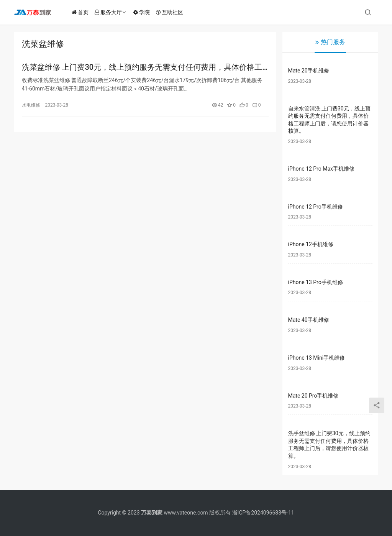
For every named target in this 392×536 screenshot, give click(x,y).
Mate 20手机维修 (309, 71)
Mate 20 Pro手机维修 (313, 396)
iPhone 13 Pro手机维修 (316, 282)
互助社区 (172, 12)
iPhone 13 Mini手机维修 (317, 358)
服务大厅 (111, 12)
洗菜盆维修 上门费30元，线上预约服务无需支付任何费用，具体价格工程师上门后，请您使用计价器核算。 (142, 68)
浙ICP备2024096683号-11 (263, 513)
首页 (82, 12)
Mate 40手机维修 (309, 320)
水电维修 (31, 105)
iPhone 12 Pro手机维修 (316, 207)
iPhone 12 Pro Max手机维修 (321, 169)
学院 (144, 12)
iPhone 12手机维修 (311, 244)
